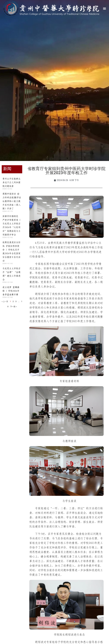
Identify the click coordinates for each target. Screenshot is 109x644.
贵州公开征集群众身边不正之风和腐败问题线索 (11, 182)
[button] (104, 9)
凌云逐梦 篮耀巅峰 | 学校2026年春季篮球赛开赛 (11, 291)
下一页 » (13, 307)
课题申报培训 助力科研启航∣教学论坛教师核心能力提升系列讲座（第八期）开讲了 (12, 201)
